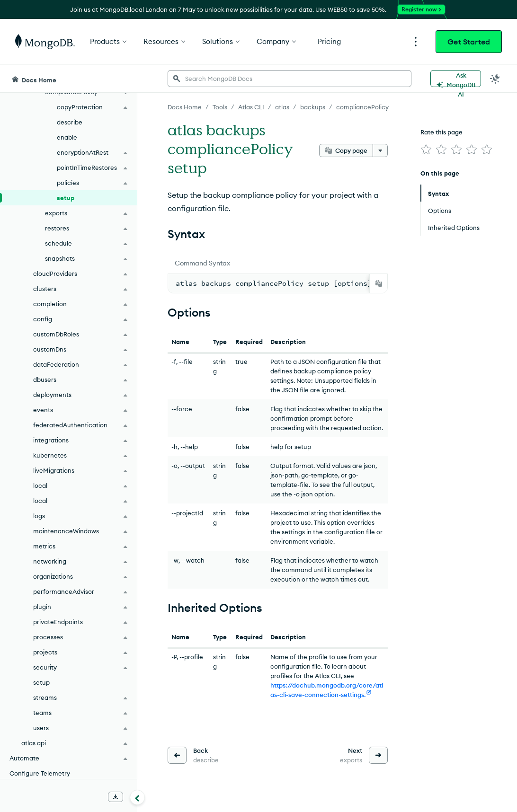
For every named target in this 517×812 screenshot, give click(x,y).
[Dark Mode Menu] (495, 79)
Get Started (469, 42)
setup (66, 198)
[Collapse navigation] (137, 797)
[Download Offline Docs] (116, 797)
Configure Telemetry (40, 773)
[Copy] (379, 283)
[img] (426, 150)
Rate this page (441, 132)
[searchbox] (290, 79)
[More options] (380, 150)
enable (67, 137)
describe (70, 122)
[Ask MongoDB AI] (456, 79)
